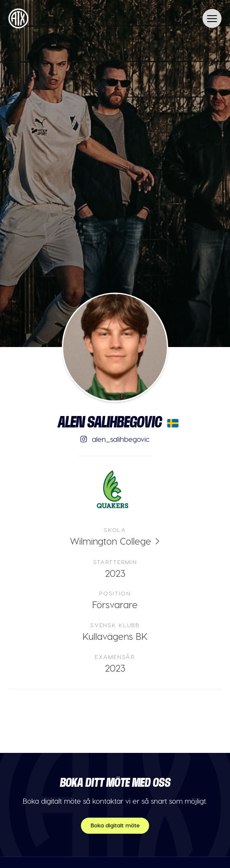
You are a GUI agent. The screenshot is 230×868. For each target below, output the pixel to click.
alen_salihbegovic (115, 439)
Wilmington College (111, 541)
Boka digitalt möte (115, 825)
